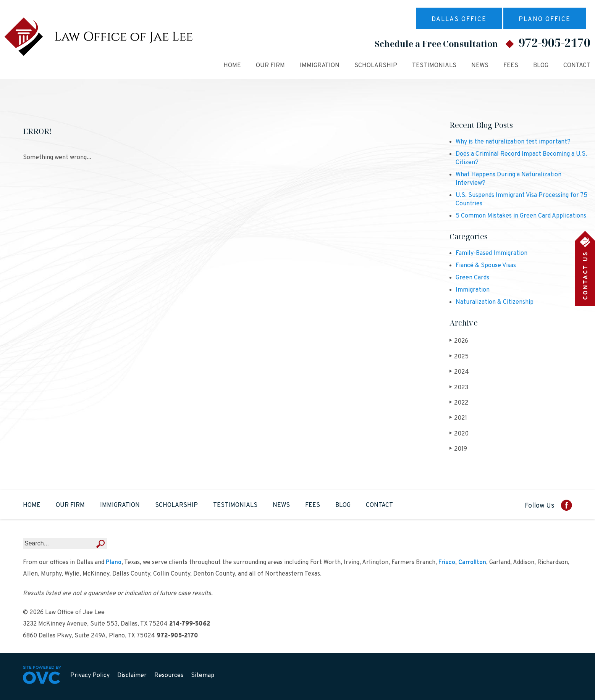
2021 (458, 418)
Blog (541, 66)
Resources (169, 676)
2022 (459, 403)
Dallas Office (459, 19)
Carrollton (472, 563)
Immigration (320, 66)
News (480, 66)
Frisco (447, 563)
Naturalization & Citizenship (495, 302)
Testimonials (434, 66)
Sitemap (203, 676)
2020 (459, 434)
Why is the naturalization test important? (513, 142)
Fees (511, 66)
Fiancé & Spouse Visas (486, 266)
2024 (459, 372)
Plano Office (545, 19)
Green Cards (472, 278)
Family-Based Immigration (492, 253)
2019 (458, 449)
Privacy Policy (90, 676)
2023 (459, 388)
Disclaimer (132, 676)
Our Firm (270, 66)
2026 (459, 341)
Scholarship (376, 66)
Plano (114, 563)
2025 (459, 357)
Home (232, 66)
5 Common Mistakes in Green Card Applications (521, 216)
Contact (577, 66)
